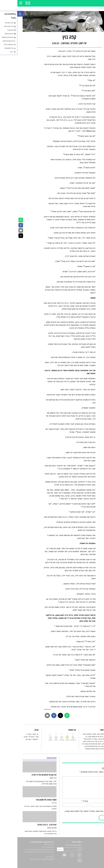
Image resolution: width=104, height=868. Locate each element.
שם (97, 801)
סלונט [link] (97, 8)
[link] (3, 14)
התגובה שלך (93, 775)
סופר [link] (20, 737)
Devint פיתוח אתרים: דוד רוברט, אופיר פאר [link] (25, 859)
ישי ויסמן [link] (18, 734)
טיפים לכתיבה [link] (95, 858)
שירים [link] (97, 848)
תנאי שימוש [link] (95, 863)
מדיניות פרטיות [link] (94, 860)
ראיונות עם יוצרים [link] (93, 855)
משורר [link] (12, 734)
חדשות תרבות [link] (95, 850)
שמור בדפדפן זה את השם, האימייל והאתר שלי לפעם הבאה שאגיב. (73, 811)
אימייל (67, 801)
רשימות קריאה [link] (94, 853)
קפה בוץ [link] (85, 8)
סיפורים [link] (91, 8)
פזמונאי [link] (17, 739)
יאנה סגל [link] (30, 857)
